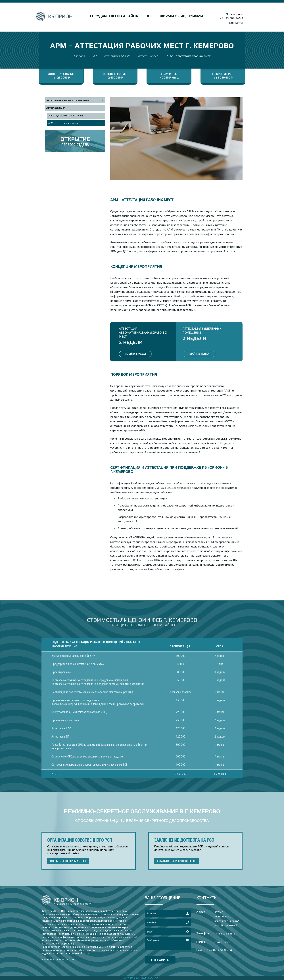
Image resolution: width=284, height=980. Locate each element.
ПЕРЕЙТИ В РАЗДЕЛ (135, 354)
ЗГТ (149, 16)
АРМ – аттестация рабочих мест (65, 123)
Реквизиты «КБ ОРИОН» (214, 950)
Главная (80, 56)
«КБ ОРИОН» (154, 978)
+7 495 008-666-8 (231, 18)
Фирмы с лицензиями (182, 16)
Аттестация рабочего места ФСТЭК (66, 116)
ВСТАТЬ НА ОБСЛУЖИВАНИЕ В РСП (177, 861)
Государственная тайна (114, 16)
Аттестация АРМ (148, 56)
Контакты (236, 23)
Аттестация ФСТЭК (117, 56)
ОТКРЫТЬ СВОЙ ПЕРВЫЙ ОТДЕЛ (68, 861)
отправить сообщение (160, 961)
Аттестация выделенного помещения (67, 100)
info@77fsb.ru (222, 942)
